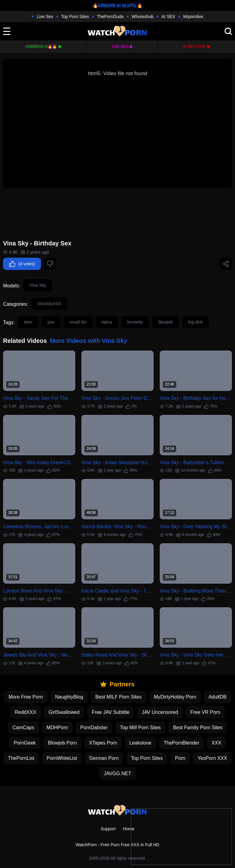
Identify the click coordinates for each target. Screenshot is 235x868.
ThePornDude (110, 17)
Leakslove (140, 743)
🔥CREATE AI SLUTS (114, 6)
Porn (180, 758)
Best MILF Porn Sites (119, 697)
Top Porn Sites (75, 17)
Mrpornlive (193, 17)
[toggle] (7, 31)
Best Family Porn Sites (198, 728)
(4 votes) (22, 264)
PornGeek (25, 743)
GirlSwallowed (64, 712)
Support (108, 829)
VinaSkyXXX (49, 304)
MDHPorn (57, 728)
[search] (228, 31)
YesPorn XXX (212, 758)
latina (107, 322)
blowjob (165, 322)
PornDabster (94, 728)
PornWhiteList (62, 758)
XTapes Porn (103, 743)
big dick (195, 322)
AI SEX (168, 17)
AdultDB (217, 697)
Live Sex (45, 17)
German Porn (104, 758)
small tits (78, 322)
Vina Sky (38, 285)
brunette (135, 322)
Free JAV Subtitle (111, 712)
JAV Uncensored (160, 712)
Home (129, 829)
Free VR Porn (205, 712)
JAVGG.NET (117, 773)
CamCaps (23, 728)
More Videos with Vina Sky (89, 341)
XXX (216, 743)
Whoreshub (143, 17)
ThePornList (21, 758)
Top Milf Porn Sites (140, 728)
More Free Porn (26, 697)
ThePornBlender (182, 743)
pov (51, 322)
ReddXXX (25, 712)
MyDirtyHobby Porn (175, 697)
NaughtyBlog (69, 697)
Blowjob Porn (62, 743)
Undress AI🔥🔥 (41, 47)
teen (28, 322)
